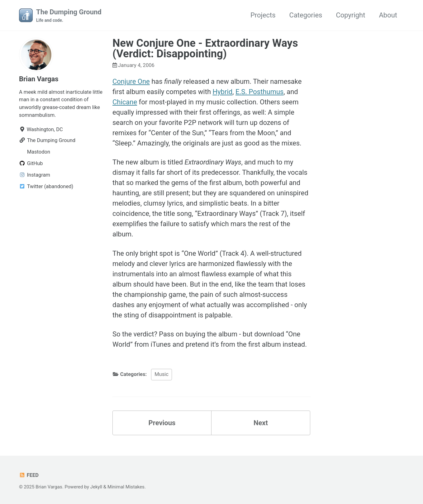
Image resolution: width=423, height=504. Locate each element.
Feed (29, 475)
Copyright (350, 15)
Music (162, 374)
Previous (162, 423)
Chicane (125, 102)
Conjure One (131, 81)
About (388, 15)
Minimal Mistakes (126, 487)
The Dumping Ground (69, 16)
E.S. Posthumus (259, 92)
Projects (263, 15)
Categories (306, 15)
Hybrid (222, 92)
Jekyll (96, 487)
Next (261, 423)
